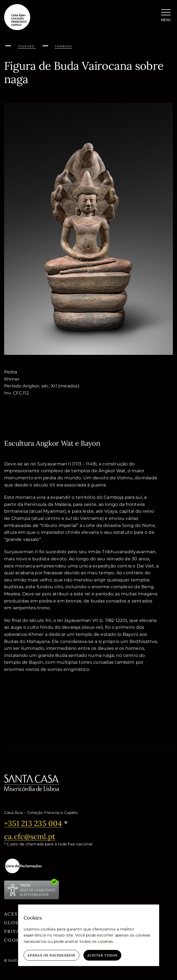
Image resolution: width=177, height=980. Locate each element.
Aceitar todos (102, 955)
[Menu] (166, 16)
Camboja (64, 46)
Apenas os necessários (51, 955)
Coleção (27, 46)
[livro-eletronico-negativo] (23, 866)
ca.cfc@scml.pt (30, 836)
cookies (105, 941)
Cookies (16, 940)
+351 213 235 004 (33, 823)
